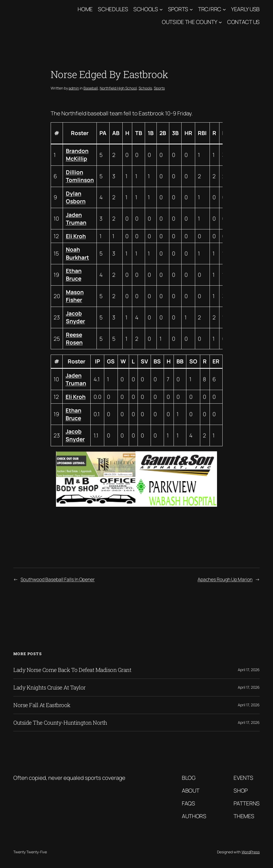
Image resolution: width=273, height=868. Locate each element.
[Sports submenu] (191, 9)
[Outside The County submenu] (220, 22)
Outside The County (190, 22)
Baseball (91, 88)
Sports (178, 9)
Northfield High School (118, 88)
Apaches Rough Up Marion (225, 579)
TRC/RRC (210, 9)
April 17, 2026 (249, 670)
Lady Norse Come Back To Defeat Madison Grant (72, 670)
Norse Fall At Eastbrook (42, 705)
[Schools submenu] (161, 9)
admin (74, 88)
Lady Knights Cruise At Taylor (49, 687)
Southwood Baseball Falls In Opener (58, 579)
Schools (146, 9)
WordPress (251, 852)
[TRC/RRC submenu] (224, 9)
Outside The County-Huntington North (60, 723)
